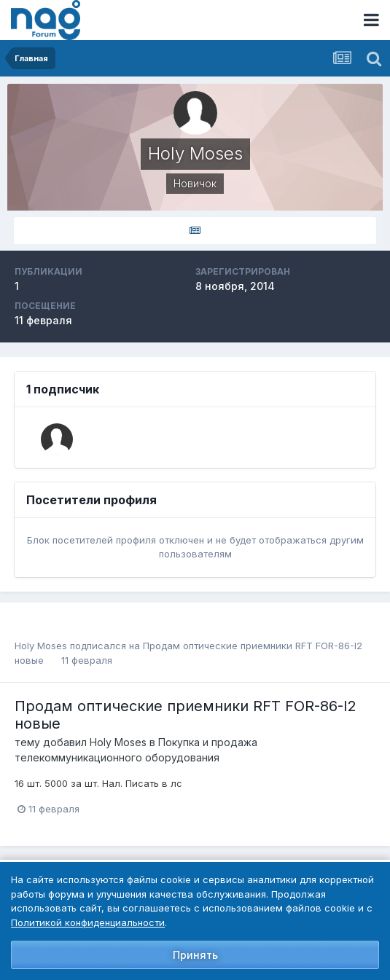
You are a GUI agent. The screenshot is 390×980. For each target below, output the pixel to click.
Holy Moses (41, 646)
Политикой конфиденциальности (88, 922)
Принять (195, 955)
